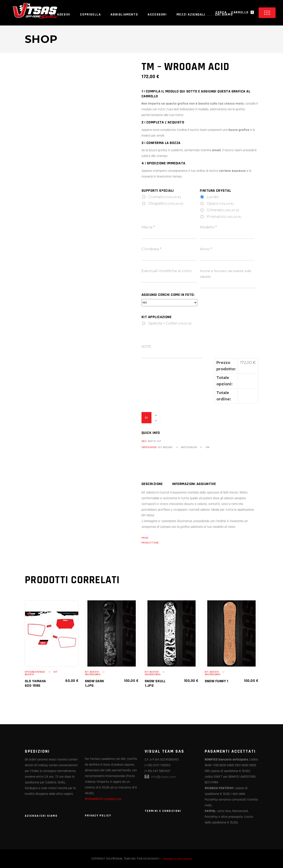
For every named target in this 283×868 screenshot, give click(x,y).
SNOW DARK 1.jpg (95, 683)
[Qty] (146, 418)
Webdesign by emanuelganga (177, 859)
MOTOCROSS (189, 447)
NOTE (146, 347)
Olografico (166, 203)
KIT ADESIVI (165, 447)
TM (207, 447)
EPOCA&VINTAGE (35, 672)
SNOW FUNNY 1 (216, 681)
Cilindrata (151, 249)
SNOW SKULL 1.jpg (155, 683)
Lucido (213, 197)
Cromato (165, 197)
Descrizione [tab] (152, 484)
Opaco (220, 203)
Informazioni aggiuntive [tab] (194, 484)
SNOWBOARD (93, 674)
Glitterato (223, 210)
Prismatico (224, 217)
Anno (206, 249)
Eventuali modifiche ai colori (167, 271)
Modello (208, 227)
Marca (148, 227)
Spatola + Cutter (170, 323)
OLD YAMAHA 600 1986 (35, 683)
